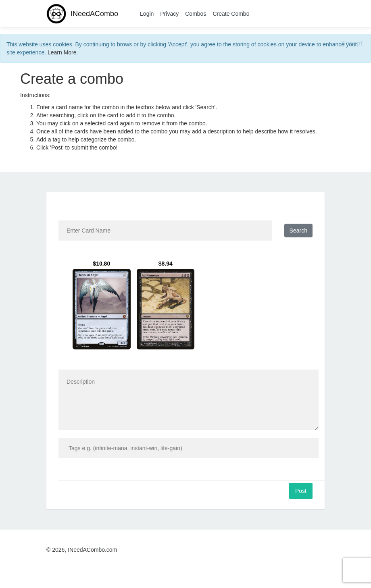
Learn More (62, 52)
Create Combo (231, 14)
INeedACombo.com (92, 550)
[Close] (352, 44)
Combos (196, 14)
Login (147, 14)
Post (301, 491)
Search (298, 231)
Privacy (169, 14)
